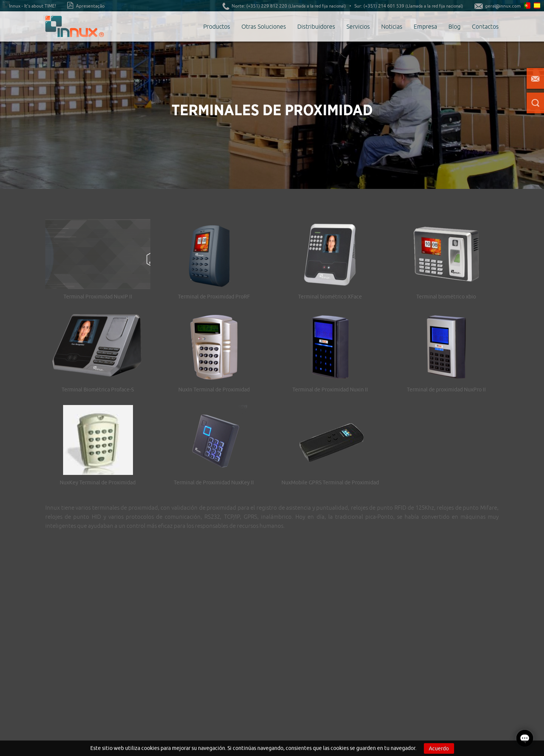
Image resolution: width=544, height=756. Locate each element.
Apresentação (86, 5)
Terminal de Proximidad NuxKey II (214, 482)
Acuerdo (439, 748)
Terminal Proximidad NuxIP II (98, 297)
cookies (150, 748)
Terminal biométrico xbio (446, 297)
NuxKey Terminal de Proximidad (98, 482)
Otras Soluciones (264, 26)
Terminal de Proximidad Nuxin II (330, 390)
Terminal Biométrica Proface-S (98, 390)
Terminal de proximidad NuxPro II (446, 390)
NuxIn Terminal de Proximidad (214, 390)
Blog (454, 26)
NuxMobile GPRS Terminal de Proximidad (330, 482)
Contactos (485, 26)
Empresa (425, 26)
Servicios (358, 26)
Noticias (392, 26)
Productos (217, 26)
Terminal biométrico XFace (330, 297)
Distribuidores (316, 26)
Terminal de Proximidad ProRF (214, 297)
